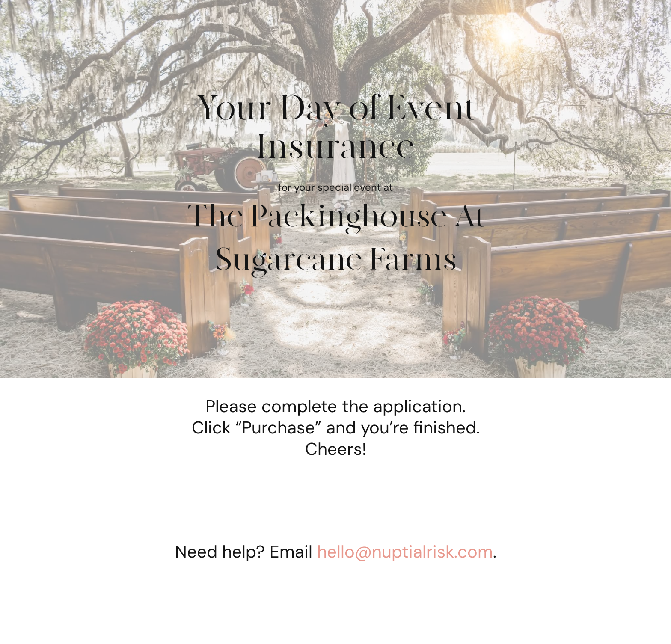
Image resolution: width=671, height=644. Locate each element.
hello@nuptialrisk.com (405, 552)
